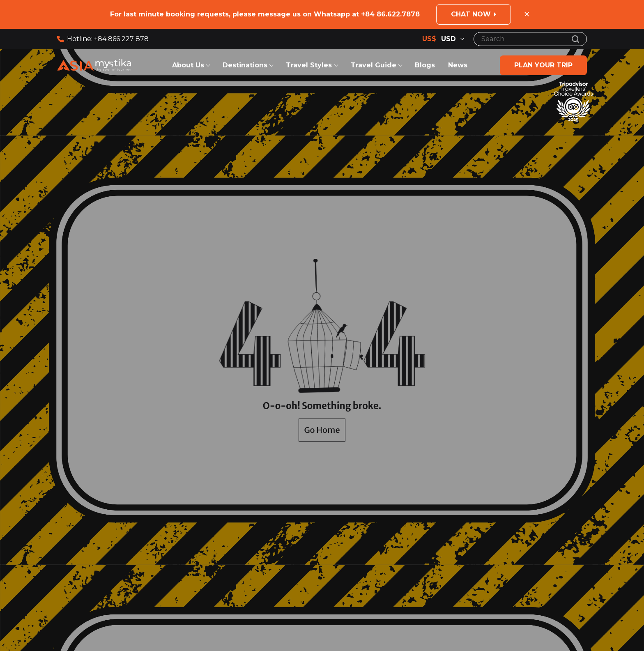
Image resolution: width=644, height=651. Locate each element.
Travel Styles (310, 65)
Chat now (471, 14)
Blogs (425, 65)
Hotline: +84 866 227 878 (103, 39)
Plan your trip (543, 65)
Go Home (322, 430)
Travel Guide (374, 65)
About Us (188, 65)
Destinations (245, 65)
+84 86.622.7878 (390, 14)
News (458, 65)
